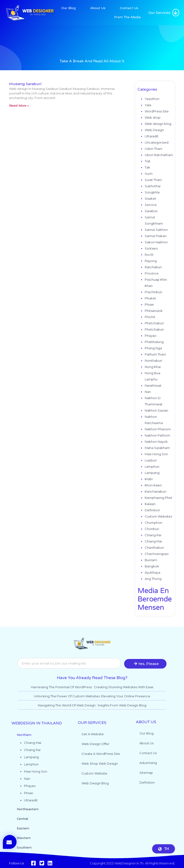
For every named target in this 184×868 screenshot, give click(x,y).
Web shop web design (100, 763)
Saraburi (151, 211)
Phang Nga (153, 348)
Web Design (154, 130)
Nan (148, 392)
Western (24, 838)
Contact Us (129, 8)
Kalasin (150, 504)
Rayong (151, 261)
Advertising (148, 763)
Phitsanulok (154, 311)
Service (151, 205)
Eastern (23, 828)
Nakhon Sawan (156, 410)
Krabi (149, 479)
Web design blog (158, 124)
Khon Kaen (153, 485)
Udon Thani (153, 149)
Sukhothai (153, 186)
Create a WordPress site (101, 754)
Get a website (93, 734)
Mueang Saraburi (25, 84)
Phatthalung (154, 342)
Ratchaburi (153, 267)
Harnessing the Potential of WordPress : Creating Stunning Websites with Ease (92, 687)
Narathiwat (153, 385)
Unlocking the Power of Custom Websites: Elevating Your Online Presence (92, 696)
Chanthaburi (154, 548)
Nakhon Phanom (158, 429)
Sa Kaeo (151, 248)
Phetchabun (154, 329)
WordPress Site (157, 111)
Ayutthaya (152, 572)
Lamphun (152, 466)
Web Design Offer (95, 744)
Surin (149, 174)
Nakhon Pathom (157, 435)
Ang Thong (153, 579)
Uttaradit (152, 136)
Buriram (151, 560)
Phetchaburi (154, 323)
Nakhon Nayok (156, 442)
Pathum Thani (155, 354)
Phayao (151, 336)
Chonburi (152, 529)
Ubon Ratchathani (159, 155)
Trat (148, 161)
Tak (147, 167)
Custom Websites (158, 516)
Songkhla (152, 192)
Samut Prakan (156, 236)
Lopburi (151, 460)
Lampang (152, 473)
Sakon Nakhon (156, 242)
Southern (24, 847)
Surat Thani (153, 180)
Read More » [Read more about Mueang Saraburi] (19, 105)
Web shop (153, 117)
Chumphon (153, 523)
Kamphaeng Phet (158, 498)
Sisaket (150, 198)
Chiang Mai (153, 541)
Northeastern (28, 809)
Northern (24, 735)
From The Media (127, 17)
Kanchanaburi (155, 491)
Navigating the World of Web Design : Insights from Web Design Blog (92, 705)
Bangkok (152, 566)
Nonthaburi (153, 361)
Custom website (94, 773)
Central (22, 819)
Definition (152, 510)
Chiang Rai (153, 535)
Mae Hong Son (156, 454)
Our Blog (69, 8)
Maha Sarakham (157, 448)
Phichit (150, 317)
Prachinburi (153, 292)
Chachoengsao (157, 554)
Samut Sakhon (156, 230)
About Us (98, 8)
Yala (148, 105)
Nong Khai (153, 367)
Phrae (149, 304)
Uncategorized (157, 142)
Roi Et (149, 255)
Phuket (150, 298)
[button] (176, 13)
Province (152, 273)
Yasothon (152, 99)
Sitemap (146, 773)
